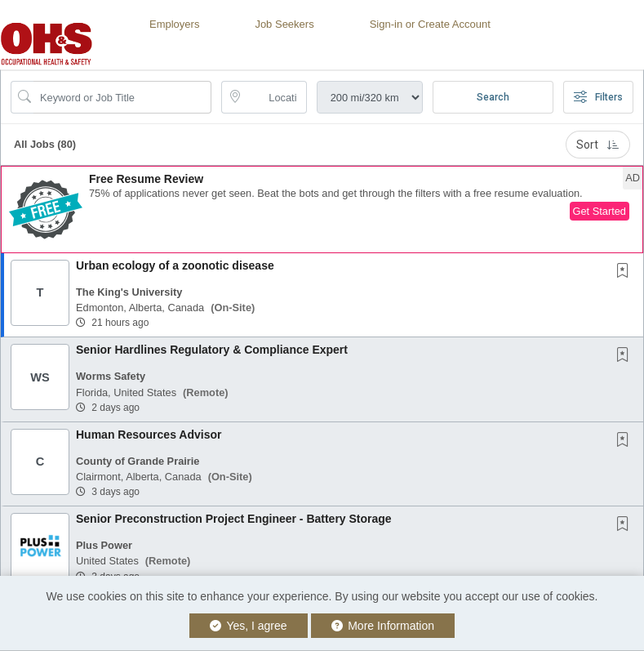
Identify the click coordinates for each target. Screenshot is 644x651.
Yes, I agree (249, 626)
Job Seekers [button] (284, 24)
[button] (322, 210)
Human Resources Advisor (149, 435)
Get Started (600, 211)
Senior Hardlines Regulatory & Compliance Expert (212, 350)
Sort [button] (598, 145)
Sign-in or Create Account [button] (430, 24)
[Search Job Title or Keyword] (122, 97)
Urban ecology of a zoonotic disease (175, 265)
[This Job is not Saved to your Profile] (626, 272)
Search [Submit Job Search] (493, 97)
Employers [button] (174, 24)
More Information (383, 626)
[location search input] (275, 97)
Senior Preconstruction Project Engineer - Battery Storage (234, 519)
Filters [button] (598, 97)
